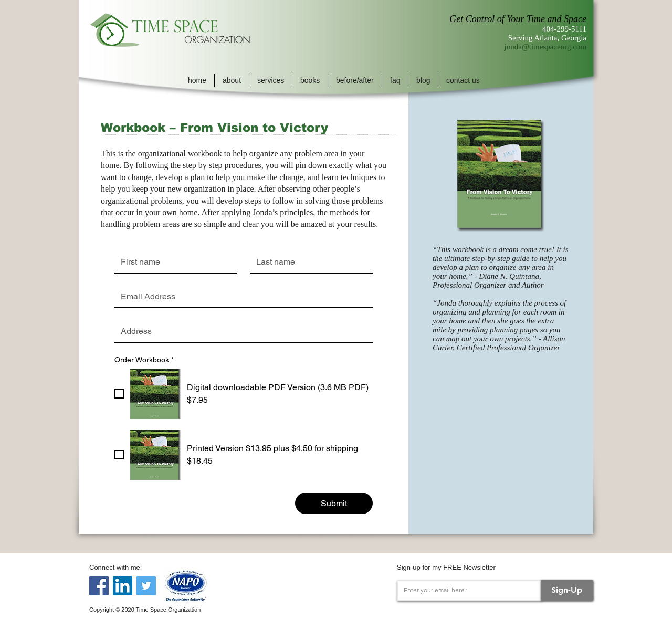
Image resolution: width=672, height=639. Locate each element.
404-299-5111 (564, 29)
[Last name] (308, 262)
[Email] (240, 297)
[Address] (240, 331)
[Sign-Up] (567, 590)
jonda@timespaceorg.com (545, 47)
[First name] (173, 262)
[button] (232, 81)
